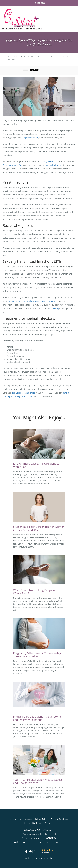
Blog (25, 57)
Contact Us (49, 823)
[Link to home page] (29, 19)
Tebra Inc (28, 819)
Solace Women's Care (11, 57)
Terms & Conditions (59, 819)
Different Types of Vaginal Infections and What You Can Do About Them (38, 58)
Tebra (51, 858)
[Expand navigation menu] (74, 19)
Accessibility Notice (33, 823)
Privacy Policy (41, 819)
